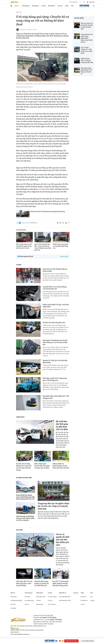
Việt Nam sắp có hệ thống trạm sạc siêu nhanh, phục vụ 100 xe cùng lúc (25, 518)
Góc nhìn (19, 530)
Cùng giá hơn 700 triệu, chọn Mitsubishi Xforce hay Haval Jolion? (87, 38)
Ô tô (92, 597)
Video (67, 6)
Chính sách (20, 417)
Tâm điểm (13, 608)
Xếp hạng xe (40, 604)
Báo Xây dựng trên (29, 223)
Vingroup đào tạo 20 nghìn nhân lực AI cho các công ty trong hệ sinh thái (53, 506)
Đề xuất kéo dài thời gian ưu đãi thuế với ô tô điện (62, 425)
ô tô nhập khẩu (44, 189)
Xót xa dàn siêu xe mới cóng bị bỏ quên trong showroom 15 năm (24, 246)
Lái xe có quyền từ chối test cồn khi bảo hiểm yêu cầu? (63, 540)
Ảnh (72, 6)
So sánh (39, 600)
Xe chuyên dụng (29, 600)
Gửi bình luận (64, 256)
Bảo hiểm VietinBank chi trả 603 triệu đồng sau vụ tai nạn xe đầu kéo (55, 342)
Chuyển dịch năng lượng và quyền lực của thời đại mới (42, 583)
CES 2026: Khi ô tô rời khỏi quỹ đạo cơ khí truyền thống (24, 583)
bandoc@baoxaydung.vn (22, 634)
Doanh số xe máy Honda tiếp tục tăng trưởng (55, 270)
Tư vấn (83, 604)
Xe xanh (60, 6)
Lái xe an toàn (52, 604)
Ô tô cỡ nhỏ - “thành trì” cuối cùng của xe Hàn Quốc (86, 50)
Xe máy (27, 604)
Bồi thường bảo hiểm (65, 600)
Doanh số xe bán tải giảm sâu (54, 323)
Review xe (84, 597)
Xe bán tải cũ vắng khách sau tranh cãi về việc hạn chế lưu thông (24, 467)
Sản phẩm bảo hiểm (65, 597)
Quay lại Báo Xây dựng (87, 641)
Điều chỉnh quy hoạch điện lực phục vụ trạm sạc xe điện (42, 466)
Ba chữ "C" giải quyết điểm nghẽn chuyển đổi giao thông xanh (61, 583)
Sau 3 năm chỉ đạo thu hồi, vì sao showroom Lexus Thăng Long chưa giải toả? (43, 247)
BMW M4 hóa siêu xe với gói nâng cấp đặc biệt (87, 60)
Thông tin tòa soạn (71, 641)
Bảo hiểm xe (52, 6)
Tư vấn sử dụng (52, 597)
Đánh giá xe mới (41, 597)
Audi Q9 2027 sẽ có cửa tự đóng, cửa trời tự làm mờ (55, 288)
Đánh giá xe (36, 6)
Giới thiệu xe (84, 600)
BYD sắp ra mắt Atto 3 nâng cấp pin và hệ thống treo (55, 379)
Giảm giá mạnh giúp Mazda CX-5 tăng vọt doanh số (87, 71)
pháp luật (20, 99)
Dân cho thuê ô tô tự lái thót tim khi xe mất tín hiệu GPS (87, 26)
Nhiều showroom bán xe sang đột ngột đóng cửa (60, 246)
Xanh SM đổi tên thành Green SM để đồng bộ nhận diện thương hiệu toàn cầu (25, 497)
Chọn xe (50, 600)
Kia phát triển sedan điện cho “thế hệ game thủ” (56, 397)
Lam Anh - (23, 29)
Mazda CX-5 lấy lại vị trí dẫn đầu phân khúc (55, 361)
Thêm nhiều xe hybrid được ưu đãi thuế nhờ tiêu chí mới (61, 466)
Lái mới (43, 6)
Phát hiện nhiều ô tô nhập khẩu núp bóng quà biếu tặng (48, 211)
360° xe (17, 6)
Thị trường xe (26, 6)
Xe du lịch (27, 597)
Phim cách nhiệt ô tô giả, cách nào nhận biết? (56, 306)
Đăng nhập (92, 2)
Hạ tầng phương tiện (24, 478)
